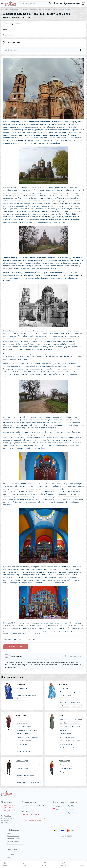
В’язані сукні (76, 727)
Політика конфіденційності (15, 844)
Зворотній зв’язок (12, 852)
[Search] (50, 3)
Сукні (19, 719)
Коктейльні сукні (76, 723)
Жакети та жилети (23, 734)
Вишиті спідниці (77, 706)
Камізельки (64, 702)
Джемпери (20, 741)
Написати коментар (16, 647)
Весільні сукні (77, 741)
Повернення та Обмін (13, 838)
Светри (28, 741)
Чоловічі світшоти (23, 779)
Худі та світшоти (22, 744)
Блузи (24, 719)
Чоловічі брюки (22, 782)
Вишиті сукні (64, 688)
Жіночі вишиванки (23, 688)
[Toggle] (83, 30)
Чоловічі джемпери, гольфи (26, 775)
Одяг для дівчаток (66, 765)
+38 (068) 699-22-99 (8, 811)
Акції (8, 857)
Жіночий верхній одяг (24, 751)
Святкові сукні (78, 719)
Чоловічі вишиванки (23, 692)
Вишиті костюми (75, 702)
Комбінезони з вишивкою (68, 699)
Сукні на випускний (66, 744)
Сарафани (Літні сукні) (67, 748)
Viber (71, 809)
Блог (7, 10)
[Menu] (2, 3)
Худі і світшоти (65, 706)
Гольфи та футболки (23, 737)
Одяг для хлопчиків (66, 768)
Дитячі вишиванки (23, 699)
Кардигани (35, 737)
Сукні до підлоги (65, 741)
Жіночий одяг (21, 715)
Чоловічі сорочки (22, 768)
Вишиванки (20, 684)
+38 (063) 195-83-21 (8, 808)
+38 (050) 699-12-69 (8, 805)
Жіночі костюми (22, 730)
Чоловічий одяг (22, 761)
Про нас (9, 833)
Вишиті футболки (65, 695)
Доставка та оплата (13, 836)
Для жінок (63, 684)
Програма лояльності (13, 841)
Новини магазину (9, 35)
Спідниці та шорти (23, 723)
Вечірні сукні (64, 723)
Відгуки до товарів (12, 849)
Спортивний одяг (34, 782)
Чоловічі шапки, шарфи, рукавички (28, 765)
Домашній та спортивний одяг (26, 748)
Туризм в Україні (15, 10)
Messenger (73, 813)
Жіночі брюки (33, 730)
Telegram (72, 806)
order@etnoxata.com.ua (30, 814)
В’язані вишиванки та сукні (68, 692)
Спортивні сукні (65, 730)
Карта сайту (10, 854)
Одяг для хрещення (66, 772)
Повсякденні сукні (66, 734)
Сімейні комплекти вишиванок (27, 695)
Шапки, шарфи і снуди (24, 727)
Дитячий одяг (64, 761)
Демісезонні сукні (66, 719)
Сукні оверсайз (65, 727)
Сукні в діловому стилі (67, 737)
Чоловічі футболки (23, 772)
